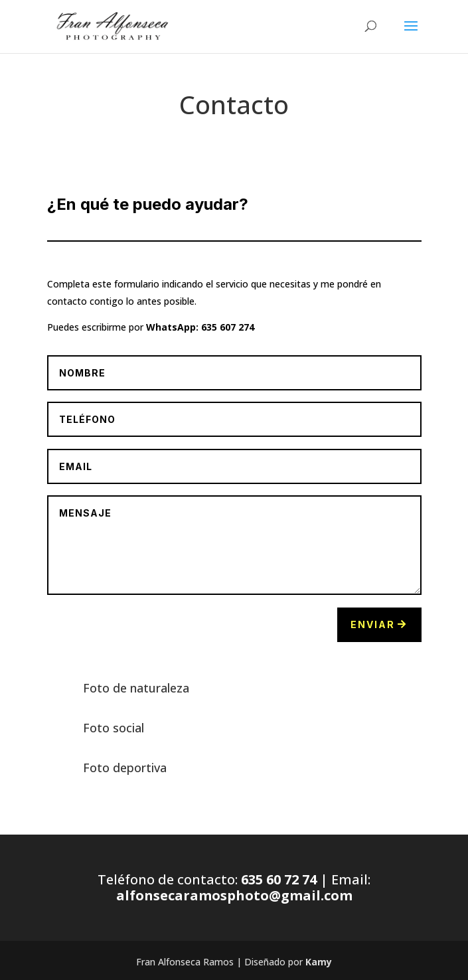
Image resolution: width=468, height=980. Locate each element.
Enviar (373, 624)
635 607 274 (228, 327)
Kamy (319, 962)
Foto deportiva (125, 768)
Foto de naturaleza (136, 688)
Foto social (114, 728)
